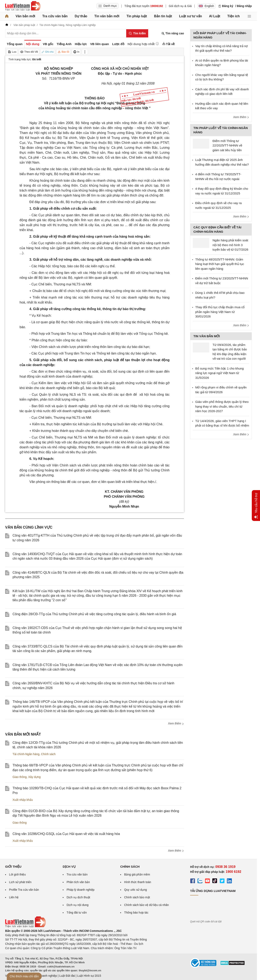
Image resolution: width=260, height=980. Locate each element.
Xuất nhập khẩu (23, 800)
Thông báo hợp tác (136, 913)
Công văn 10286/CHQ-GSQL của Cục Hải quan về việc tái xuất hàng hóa (66, 834)
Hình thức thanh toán (138, 882)
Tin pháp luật (137, 16)
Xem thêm (176, 723)
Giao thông (20, 777)
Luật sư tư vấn (190, 16)
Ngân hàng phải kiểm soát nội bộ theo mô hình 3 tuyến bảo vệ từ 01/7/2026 (230, 245)
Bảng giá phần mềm (137, 874)
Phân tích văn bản (78, 882)
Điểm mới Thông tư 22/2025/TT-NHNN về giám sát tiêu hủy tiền (227, 145)
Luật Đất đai (67, 976)
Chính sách (48, 754)
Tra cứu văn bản (55, 16)
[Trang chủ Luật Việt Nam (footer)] (25, 927)
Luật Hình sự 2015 (89, 976)
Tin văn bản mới (107, 16)
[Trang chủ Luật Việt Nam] (23, 6)
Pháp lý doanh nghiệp (81, 890)
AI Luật (215, 16)
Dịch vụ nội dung (78, 905)
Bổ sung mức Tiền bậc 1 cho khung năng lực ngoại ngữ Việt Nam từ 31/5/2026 (220, 373)
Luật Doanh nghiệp (45, 976)
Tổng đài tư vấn (77, 913)
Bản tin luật (163, 16)
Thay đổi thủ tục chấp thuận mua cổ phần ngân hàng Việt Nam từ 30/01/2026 (220, 312)
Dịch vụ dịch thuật (78, 897)
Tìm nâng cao (173, 33)
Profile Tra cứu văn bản (24, 890)
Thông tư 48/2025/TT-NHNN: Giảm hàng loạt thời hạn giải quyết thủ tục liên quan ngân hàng (220, 264)
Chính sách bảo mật (137, 897)
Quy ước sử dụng (136, 890)
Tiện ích (233, 16)
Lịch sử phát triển (20, 882)
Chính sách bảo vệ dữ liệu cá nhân (146, 905)
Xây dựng (34, 777)
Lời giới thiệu (17, 874)
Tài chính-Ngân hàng (26, 754)
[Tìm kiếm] (137, 33)
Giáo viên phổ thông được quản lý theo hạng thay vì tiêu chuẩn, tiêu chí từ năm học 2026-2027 (222, 406)
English (206, 6)
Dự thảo (81, 16)
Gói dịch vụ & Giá (180, 6)
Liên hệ (14, 897)
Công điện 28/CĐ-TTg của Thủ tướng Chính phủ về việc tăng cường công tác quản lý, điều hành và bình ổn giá (94, 614)
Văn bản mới (25, 16)
